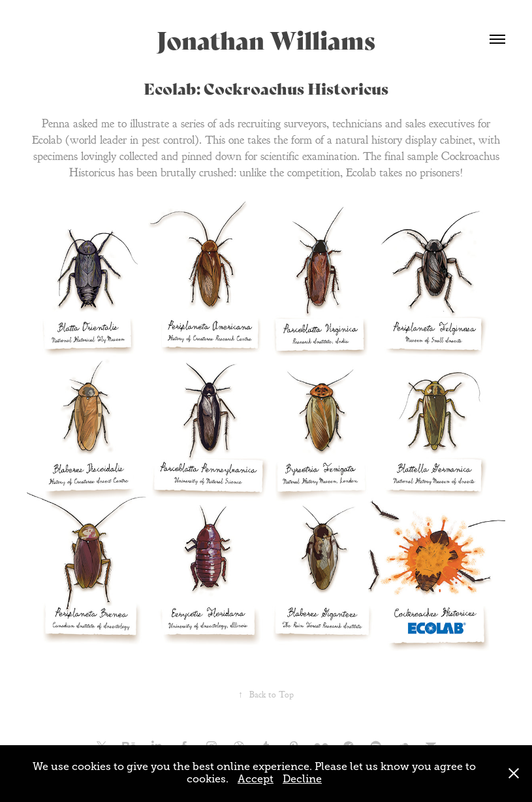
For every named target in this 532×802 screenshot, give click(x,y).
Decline (302, 779)
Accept (256, 779)
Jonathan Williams (266, 39)
